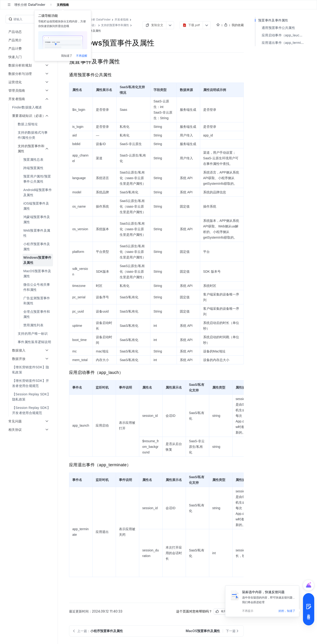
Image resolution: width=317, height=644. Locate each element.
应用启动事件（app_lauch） (283, 35)
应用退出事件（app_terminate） (284, 43)
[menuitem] (29, 107)
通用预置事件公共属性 (278, 28)
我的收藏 (238, 25)
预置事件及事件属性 (273, 20)
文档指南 (63, 5)
